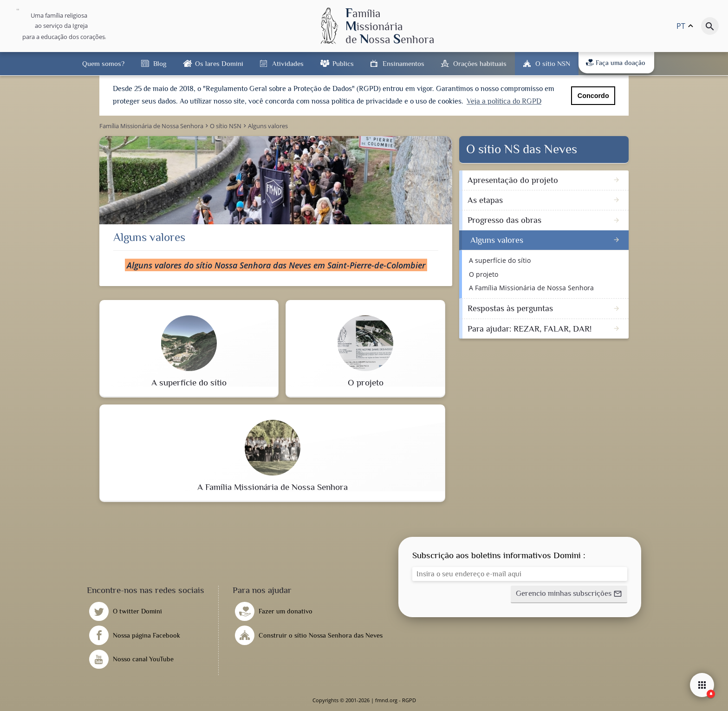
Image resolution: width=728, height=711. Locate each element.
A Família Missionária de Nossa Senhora (531, 288)
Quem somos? (103, 63)
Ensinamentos (403, 63)
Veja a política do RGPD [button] (504, 101)
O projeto (484, 274)
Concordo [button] (593, 96)
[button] (569, 594)
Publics (343, 63)
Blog (160, 63)
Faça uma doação (616, 63)
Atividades (288, 63)
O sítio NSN (553, 63)
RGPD (409, 700)
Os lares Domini (219, 63)
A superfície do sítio (500, 260)
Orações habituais (480, 63)
